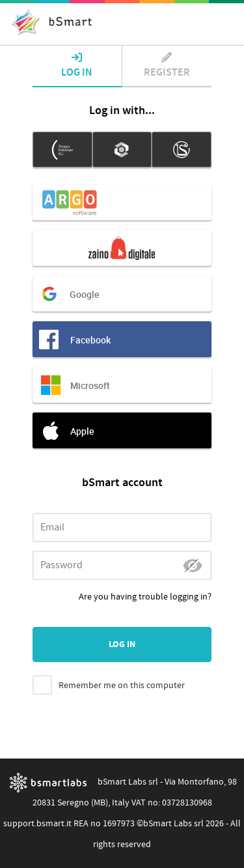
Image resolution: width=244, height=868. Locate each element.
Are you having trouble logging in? (145, 597)
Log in (77, 66)
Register (167, 66)
